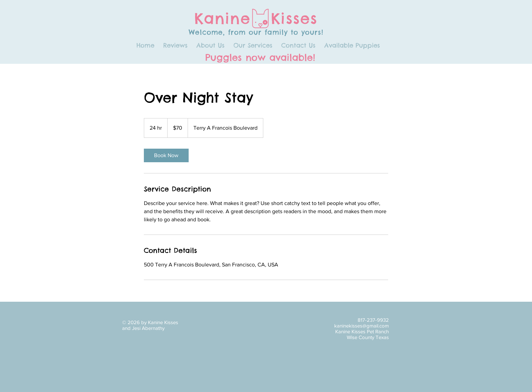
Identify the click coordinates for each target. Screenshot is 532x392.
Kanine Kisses (256, 18)
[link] (166, 155)
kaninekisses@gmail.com (362, 326)
